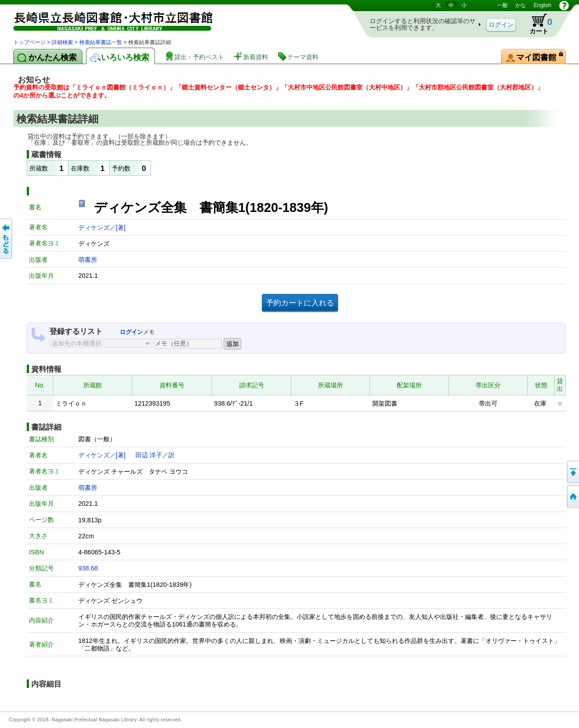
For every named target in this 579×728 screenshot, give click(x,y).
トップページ (29, 42)
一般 (502, 5)
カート (537, 24)
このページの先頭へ (572, 472)
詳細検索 (62, 42)
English (542, 5)
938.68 (88, 568)
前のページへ (7, 239)
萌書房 (88, 260)
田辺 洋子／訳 (155, 455)
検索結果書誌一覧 (101, 42)
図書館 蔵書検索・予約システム (107, 19)
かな (521, 5)
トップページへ (572, 496)
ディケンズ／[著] (102, 228)
